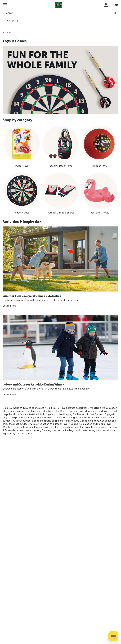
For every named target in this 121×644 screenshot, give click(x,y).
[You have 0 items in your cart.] (116, 5)
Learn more (10, 306)
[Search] (115, 13)
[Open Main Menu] (5, 5)
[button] (106, 5)
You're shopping (10, 20)
